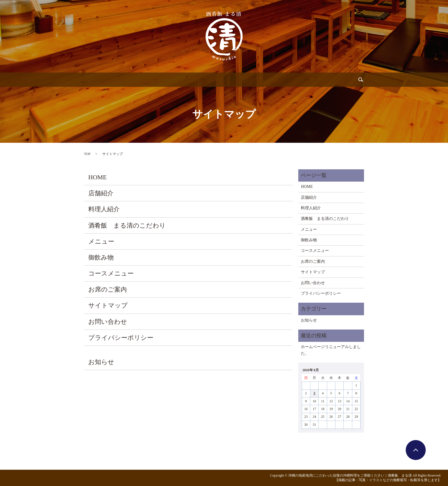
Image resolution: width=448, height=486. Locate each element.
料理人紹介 (144, 80)
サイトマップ (108, 305)
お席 (284, 80)
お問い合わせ (311, 80)
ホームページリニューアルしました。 (331, 350)
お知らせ (101, 362)
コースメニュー (111, 273)
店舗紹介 (115, 80)
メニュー (201, 80)
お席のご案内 (108, 289)
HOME (98, 177)
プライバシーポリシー (121, 338)
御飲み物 (229, 80)
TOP (87, 154)
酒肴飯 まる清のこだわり (127, 225)
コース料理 (259, 80)
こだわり (174, 80)
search (338, 80)
